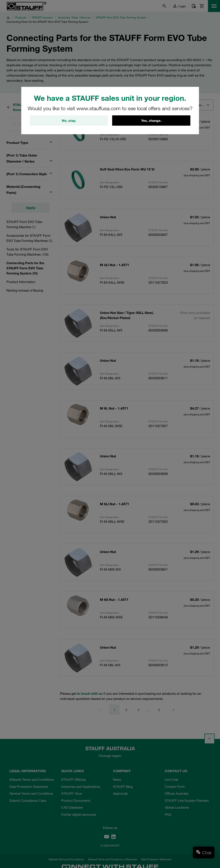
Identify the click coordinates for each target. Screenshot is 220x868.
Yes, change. (151, 121)
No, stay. (69, 121)
